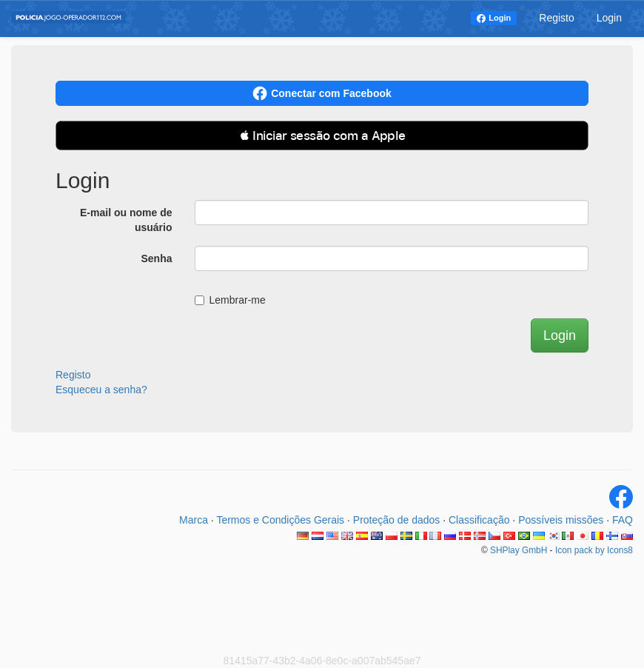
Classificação (479, 520)
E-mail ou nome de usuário (126, 220)
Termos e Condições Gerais (280, 520)
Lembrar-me (230, 300)
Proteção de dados (397, 520)
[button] (322, 136)
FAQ (623, 520)
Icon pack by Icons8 (594, 550)
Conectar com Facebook (322, 93)
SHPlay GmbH (519, 550)
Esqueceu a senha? (101, 390)
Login (500, 18)
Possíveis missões (561, 520)
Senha (156, 258)
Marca (194, 520)
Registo (556, 18)
